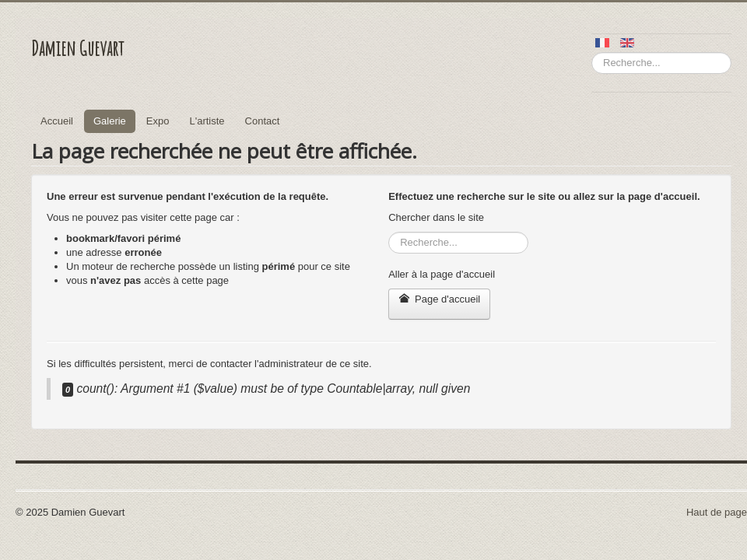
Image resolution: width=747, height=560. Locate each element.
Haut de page (717, 512)
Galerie (110, 121)
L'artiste (207, 121)
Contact (263, 121)
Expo (158, 121)
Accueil (57, 121)
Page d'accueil (439, 299)
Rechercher (592, 52)
